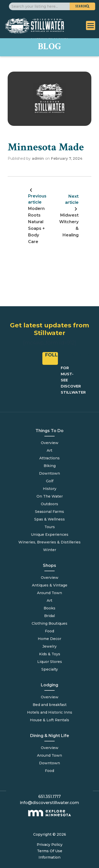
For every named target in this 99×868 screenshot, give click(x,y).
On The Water (50, 496)
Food (49, 771)
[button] (82, 6)
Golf (50, 481)
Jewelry (49, 646)
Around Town (49, 755)
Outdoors (49, 504)
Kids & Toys (50, 654)
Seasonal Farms (49, 512)
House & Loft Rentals (49, 720)
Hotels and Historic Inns (50, 712)
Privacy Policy (50, 845)
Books (49, 608)
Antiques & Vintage (50, 585)
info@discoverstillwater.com (49, 803)
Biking (50, 466)
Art (49, 450)
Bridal (49, 616)
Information (49, 857)
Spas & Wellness (49, 519)
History (50, 489)
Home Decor (49, 639)
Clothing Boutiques (49, 623)
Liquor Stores (50, 662)
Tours (50, 527)
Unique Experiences (50, 535)
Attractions (49, 458)
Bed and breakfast (50, 705)
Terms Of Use (50, 851)
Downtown (49, 473)
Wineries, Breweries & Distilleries (49, 542)
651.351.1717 (49, 797)
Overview (50, 443)
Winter (50, 550)
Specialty (50, 669)
